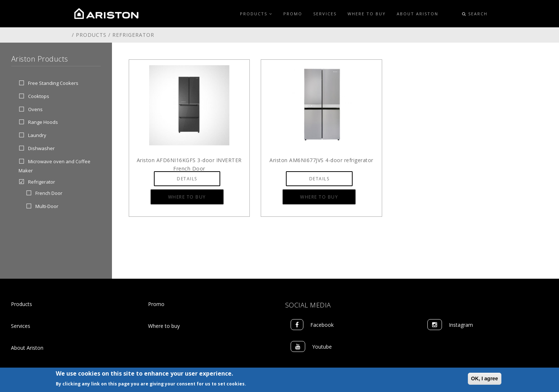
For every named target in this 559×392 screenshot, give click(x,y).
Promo (293, 14)
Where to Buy (367, 14)
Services (325, 14)
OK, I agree (485, 379)
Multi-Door (47, 206)
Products (256, 14)
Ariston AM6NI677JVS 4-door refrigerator (321, 160)
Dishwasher (41, 148)
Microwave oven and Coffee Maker (55, 166)
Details (187, 179)
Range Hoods (43, 122)
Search (475, 14)
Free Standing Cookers (53, 83)
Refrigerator (42, 182)
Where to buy (164, 326)
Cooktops (39, 96)
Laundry (37, 136)
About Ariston (418, 14)
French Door (49, 193)
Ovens (35, 109)
